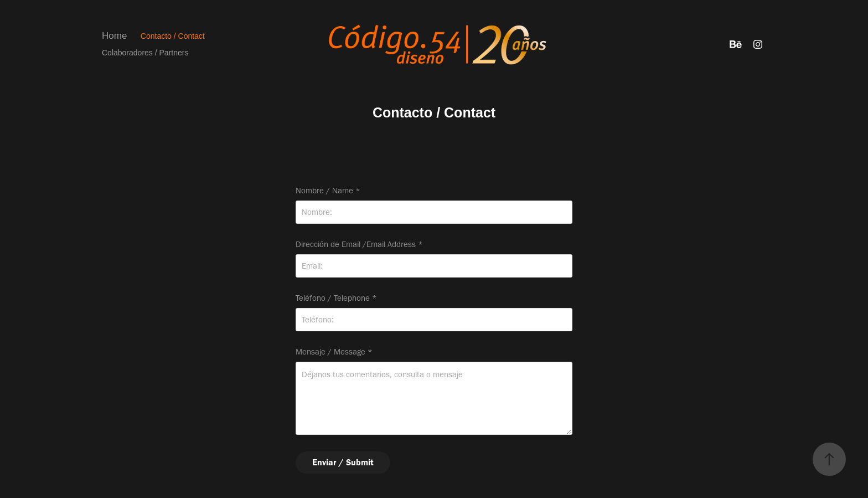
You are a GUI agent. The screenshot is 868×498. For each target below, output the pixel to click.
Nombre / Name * (328, 191)
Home (114, 36)
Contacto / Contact (173, 36)
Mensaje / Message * (334, 352)
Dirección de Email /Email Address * (359, 245)
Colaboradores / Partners (145, 53)
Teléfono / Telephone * (336, 298)
